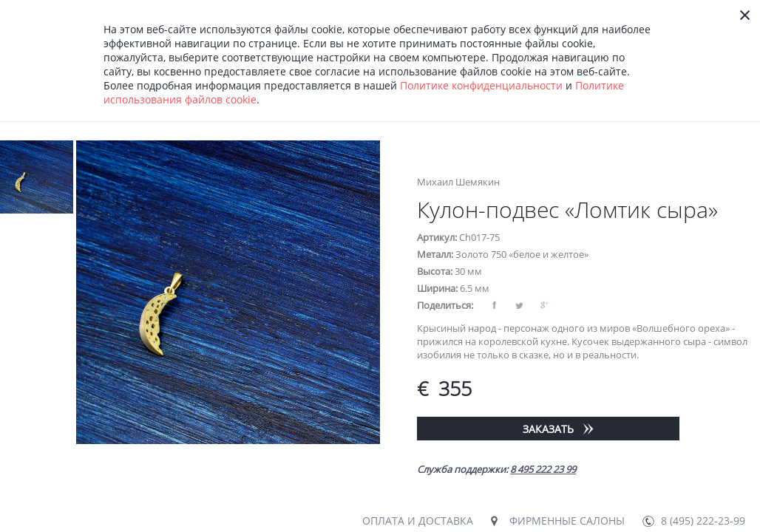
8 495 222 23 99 (543, 469)
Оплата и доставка (418, 521)
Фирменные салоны (567, 521)
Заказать (548, 429)
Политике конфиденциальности (481, 85)
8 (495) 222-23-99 (703, 521)
